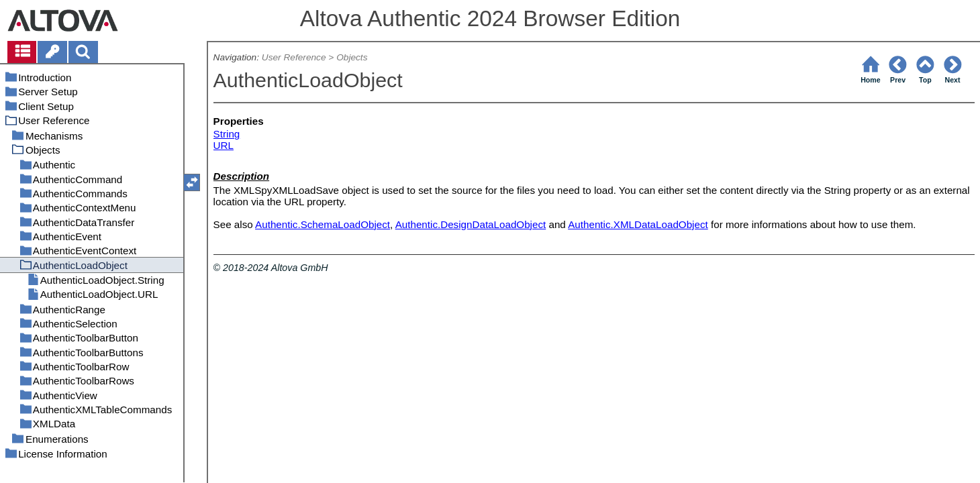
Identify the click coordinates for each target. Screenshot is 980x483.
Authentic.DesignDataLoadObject (471, 224)
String (227, 134)
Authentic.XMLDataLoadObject (638, 224)
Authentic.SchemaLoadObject (323, 224)
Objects (352, 57)
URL (224, 145)
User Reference (294, 57)
